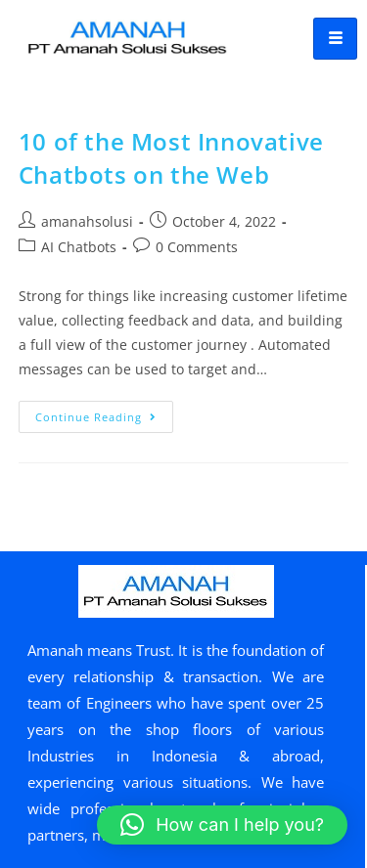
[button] (222, 825)
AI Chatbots (79, 247)
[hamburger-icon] (335, 39)
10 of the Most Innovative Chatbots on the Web (171, 158)
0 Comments (197, 247)
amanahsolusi (87, 221)
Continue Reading (104, 412)
